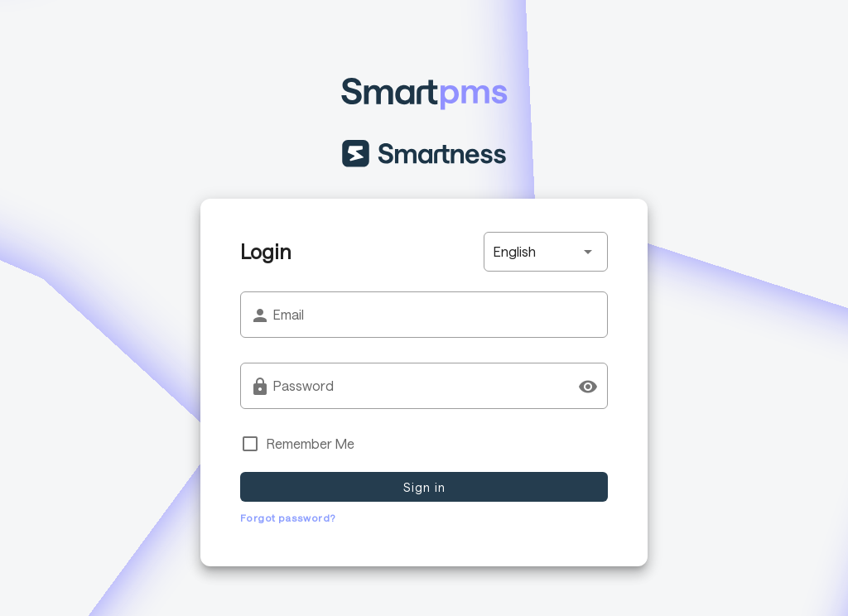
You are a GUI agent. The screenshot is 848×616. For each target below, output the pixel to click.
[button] (546, 252)
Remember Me (311, 443)
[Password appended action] (588, 387)
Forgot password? (288, 517)
